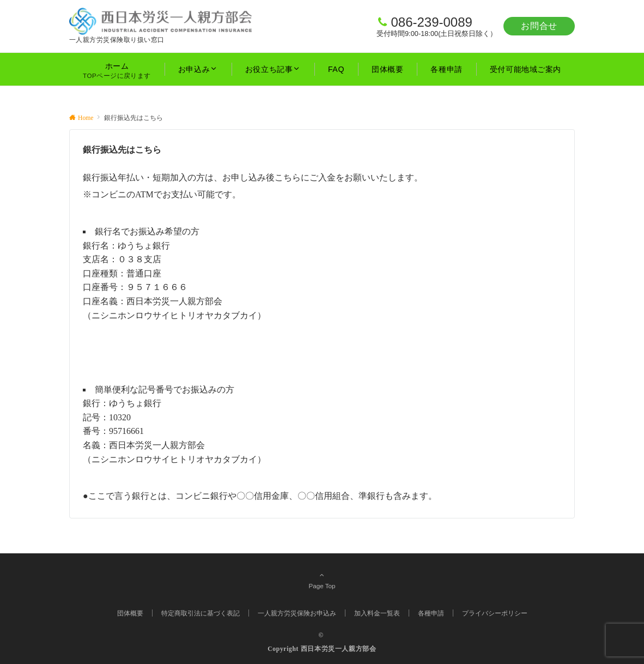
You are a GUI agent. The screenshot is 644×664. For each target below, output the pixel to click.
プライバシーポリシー (495, 613)
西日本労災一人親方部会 (339, 649)
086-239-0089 (431, 22)
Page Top (322, 580)
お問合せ (539, 26)
